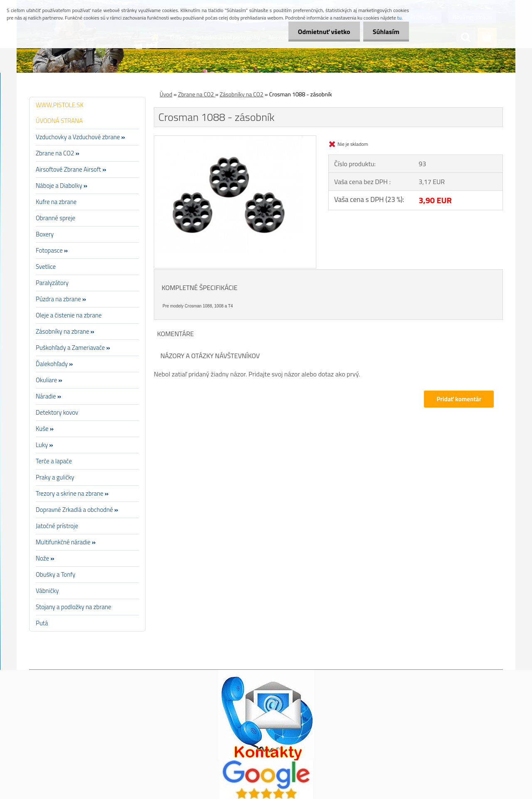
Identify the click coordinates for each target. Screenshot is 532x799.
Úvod (166, 94)
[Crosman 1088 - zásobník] (235, 139)
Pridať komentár (459, 399)
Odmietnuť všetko (322, 32)
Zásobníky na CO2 (241, 94)
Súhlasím (385, 32)
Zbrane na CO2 (197, 94)
